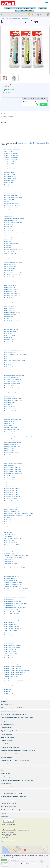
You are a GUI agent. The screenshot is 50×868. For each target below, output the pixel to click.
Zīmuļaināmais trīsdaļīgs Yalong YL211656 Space (15, 597)
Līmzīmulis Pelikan (8, 346)
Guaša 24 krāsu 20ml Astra (10, 266)
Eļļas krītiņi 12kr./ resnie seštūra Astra (12, 235)
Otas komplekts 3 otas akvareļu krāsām (13, 432)
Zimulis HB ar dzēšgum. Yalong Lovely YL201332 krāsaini (17, 660)
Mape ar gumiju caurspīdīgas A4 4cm (12, 392)
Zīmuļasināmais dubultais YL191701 (12, 605)
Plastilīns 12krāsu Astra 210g (11, 507)
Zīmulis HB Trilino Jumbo (10, 679)
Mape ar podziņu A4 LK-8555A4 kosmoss (13, 400)
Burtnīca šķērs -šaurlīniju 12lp (11, 195)
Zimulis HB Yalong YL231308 (11, 685)
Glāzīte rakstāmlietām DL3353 (11, 256)
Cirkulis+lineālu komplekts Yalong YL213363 (14, 218)
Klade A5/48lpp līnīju (9, 304)
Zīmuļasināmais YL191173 (10, 616)
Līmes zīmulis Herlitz (9, 337)
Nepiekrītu (5, 864)
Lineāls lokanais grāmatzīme (10, 367)
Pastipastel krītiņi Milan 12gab (11, 457)
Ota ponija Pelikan (8, 425)
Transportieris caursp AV (10, 566)
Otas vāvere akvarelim (9, 434)
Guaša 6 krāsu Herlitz (9, 271)
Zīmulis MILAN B (8, 689)
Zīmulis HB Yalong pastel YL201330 (12, 683)
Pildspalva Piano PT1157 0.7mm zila (12, 486)
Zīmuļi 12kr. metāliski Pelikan (11, 631)
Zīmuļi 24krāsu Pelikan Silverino (11, 641)
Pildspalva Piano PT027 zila (10, 480)
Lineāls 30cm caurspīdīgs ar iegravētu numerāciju (15, 361)
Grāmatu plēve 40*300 (9, 258)
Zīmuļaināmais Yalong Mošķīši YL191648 (13, 582)
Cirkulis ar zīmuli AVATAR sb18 (11, 203)
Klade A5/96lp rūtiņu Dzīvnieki (11, 321)
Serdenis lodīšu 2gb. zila (10, 534)
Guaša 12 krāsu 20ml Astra (10, 264)
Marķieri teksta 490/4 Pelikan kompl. (12, 411)
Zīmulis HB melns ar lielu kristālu (12, 677)
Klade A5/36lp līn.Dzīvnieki (10, 277)
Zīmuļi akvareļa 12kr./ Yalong (11, 649)
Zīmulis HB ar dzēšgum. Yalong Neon (12, 668)
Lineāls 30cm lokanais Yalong (11, 365)
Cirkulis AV (7, 201)
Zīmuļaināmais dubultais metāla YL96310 (13, 587)
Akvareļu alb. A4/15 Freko (10, 164)
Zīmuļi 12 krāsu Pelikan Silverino (11, 626)
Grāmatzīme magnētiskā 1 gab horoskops (13, 262)
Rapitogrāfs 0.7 (8, 526)
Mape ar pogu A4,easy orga (10, 407)
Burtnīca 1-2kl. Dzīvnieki (10, 174)
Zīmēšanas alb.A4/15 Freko (10, 572)
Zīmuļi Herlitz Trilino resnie (10, 651)
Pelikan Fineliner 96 (9, 461)
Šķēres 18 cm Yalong (9, 151)
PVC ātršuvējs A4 (8, 518)
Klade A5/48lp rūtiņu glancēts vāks (12, 300)
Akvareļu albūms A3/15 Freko (11, 166)
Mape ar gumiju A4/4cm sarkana (11, 390)
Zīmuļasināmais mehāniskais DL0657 (12, 610)
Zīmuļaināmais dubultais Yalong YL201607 (14, 591)
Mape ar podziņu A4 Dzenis (10, 396)
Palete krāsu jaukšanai (9, 448)
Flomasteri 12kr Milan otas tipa (11, 243)
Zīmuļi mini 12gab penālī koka (11, 654)
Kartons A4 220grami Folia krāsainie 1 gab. (14, 273)
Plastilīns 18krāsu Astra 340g (11, 509)
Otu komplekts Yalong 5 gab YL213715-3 (13, 440)
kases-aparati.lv (6, 842)
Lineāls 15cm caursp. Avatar (10, 348)
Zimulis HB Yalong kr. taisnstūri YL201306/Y (14, 681)
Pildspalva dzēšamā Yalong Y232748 (12, 467)
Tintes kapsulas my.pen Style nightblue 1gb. (14, 557)
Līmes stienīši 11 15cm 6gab (10, 335)
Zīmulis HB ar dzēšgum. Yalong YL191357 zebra (15, 672)
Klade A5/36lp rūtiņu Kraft (10, 287)
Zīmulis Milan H (8, 691)
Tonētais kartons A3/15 (9, 559)
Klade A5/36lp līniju (9, 279)
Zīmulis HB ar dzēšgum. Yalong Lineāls (13, 666)
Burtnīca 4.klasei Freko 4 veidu (11, 189)
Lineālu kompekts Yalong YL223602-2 (13, 371)
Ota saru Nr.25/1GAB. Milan (10, 428)
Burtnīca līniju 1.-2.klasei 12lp (11, 191)
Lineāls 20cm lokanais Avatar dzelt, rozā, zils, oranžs (16, 354)
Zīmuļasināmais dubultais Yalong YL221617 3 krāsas (16, 603)
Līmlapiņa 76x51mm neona (10, 340)
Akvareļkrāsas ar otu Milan (10, 162)
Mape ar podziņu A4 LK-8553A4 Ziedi (13, 398)
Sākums (3, 18)
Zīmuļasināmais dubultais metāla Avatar (13, 601)
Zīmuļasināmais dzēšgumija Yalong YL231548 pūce (15, 608)
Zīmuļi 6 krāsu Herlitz (9, 643)
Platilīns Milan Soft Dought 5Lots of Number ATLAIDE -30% (18, 515)
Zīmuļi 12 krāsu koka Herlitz (10, 624)
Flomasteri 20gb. (8, 245)
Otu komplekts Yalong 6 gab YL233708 (13, 442)
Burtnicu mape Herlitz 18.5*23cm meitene (13, 197)
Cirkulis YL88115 (8, 216)
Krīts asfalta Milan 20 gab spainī (11, 329)
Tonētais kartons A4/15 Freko (11, 564)
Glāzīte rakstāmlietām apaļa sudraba (12, 254)
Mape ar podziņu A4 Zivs (10, 402)
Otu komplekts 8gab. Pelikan (10, 438)
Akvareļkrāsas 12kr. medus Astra (11, 153)
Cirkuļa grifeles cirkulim (10, 199)
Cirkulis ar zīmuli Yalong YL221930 (12, 206)
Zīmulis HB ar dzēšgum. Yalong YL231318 (14, 675)
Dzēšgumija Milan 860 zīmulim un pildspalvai (14, 233)
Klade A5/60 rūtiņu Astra (10, 308)
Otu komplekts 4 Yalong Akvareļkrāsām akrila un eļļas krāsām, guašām (19, 436)
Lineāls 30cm (7, 356)
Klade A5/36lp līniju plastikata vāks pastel (13, 281)
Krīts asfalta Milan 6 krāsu (10, 331)
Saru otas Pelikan (8, 532)
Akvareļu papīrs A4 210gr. (10, 168)
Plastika (6, 503)
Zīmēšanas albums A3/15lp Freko (11, 576)
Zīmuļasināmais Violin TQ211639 (12, 614)
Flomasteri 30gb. (8, 247)
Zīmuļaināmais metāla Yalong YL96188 (13, 593)
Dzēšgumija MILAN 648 (10, 231)
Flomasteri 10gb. (8, 241)
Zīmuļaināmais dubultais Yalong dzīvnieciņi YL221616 (16, 589)
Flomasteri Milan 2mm (9, 239)
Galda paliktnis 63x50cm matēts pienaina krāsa (14, 252)
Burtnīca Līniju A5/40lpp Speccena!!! (12, 149)
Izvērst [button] (46, 857)
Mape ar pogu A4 (8, 404)
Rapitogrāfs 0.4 (8, 524)
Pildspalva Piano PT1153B (10, 484)
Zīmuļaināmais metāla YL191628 (11, 595)
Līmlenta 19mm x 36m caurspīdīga (12, 342)
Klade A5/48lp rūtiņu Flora (10, 298)
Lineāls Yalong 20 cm (9, 369)
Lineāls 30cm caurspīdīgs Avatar (11, 363)
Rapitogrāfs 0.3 (8, 522)
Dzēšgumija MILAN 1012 (10, 224)
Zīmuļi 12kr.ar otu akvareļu (10, 633)
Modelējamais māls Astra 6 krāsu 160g (13, 419)
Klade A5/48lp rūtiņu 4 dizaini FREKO (13, 294)
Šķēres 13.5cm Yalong (9, 541)
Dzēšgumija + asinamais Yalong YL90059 (13, 222)
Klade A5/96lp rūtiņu (9, 317)
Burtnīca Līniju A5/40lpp (10, 147)
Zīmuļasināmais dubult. (9, 599)
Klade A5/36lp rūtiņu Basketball (11, 289)
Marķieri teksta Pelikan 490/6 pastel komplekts (14, 413)
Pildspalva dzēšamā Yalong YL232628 (12, 471)
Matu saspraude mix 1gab (10, 417)
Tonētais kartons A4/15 (9, 561)
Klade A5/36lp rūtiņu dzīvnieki (11, 291)
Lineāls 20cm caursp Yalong (10, 352)
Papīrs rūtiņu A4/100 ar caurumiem (12, 453)
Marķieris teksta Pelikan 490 (10, 415)
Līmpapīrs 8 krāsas (8, 344)
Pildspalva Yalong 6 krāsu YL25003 (12, 497)
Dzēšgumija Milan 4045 (9, 227)
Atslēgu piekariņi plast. (9, 172)
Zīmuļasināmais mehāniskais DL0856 (12, 612)
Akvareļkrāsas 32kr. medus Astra (11, 160)
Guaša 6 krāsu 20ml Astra (10, 268)
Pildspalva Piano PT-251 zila (10, 478)
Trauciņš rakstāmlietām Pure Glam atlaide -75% (15, 568)
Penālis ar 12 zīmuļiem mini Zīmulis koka (13, 463)
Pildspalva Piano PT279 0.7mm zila (12, 492)
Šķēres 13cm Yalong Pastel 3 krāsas (12, 547)
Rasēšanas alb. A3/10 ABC (10, 528)
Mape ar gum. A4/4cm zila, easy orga (12, 386)
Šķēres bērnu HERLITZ (9, 553)
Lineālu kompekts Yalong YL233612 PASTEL (14, 375)
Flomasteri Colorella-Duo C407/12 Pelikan (13, 250)
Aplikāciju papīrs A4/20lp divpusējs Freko (13, 170)
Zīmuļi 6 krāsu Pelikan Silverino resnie (13, 645)
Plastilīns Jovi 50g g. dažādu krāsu (12, 511)
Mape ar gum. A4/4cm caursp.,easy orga (13, 379)
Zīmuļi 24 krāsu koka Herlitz (10, 637)
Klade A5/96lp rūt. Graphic (10, 315)
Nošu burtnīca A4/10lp (9, 421)
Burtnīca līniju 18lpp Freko (10, 193)
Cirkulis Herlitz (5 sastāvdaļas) (11, 212)
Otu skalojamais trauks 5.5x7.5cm (12, 444)
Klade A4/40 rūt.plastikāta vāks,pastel (12, 275)
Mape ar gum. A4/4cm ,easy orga (11, 377)
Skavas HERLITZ (8, 536)
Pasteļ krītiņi (7, 455)
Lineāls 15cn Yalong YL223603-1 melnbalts (14, 350)
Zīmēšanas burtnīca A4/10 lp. (11, 578)
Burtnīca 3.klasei (8, 185)
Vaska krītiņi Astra (8, 570)
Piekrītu (4, 860)
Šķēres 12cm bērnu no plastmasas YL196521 (14, 538)
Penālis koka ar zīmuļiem (10, 465)
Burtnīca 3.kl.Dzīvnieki (9, 183)
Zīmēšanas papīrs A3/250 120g (11, 580)
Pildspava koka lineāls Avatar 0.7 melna (13, 501)
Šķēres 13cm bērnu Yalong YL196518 (12, 545)
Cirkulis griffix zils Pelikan (10, 210)
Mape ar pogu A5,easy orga (10, 409)
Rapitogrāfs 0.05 (8, 520)
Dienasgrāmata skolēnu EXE (10, 220)
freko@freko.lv (6, 837)
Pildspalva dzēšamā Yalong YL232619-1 (13, 469)
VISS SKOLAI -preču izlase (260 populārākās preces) (17, 18)
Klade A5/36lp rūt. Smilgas (10, 285)
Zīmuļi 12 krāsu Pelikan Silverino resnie (13, 628)
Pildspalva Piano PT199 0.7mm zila (12, 488)
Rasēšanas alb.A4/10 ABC (10, 530)
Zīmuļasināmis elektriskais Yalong (12, 620)
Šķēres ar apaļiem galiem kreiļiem (12, 551)
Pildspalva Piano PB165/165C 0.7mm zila (13, 474)
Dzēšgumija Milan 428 (9, 229)
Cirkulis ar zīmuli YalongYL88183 (12, 208)
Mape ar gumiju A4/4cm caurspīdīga (12, 388)
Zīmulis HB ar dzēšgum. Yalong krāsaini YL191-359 (16, 664)
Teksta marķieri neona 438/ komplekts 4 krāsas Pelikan (16, 555)
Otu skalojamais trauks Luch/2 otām (12, 446)
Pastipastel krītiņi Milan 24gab (11, 459)
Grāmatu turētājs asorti (9, 260)
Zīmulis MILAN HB (9, 693)
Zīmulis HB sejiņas (8, 656)
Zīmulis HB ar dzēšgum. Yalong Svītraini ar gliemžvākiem (17, 670)
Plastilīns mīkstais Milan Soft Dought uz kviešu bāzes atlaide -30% (19, 513)
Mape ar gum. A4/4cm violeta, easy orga (13, 381)
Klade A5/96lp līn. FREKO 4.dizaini (12, 312)
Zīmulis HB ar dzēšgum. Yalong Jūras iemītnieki (15, 662)
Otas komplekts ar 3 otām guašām (11, 430)
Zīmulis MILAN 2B (9, 687)
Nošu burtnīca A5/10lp (9, 423)
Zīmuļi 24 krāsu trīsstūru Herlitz (11, 639)
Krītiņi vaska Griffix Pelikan (10, 327)
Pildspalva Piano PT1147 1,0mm (11, 482)
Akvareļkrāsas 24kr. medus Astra (11, 157)
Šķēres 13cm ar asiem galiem (11, 543)
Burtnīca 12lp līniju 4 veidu (10, 176)
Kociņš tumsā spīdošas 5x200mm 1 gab (13, 325)
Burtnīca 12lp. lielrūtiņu (9, 181)
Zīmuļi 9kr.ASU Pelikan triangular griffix (13, 647)
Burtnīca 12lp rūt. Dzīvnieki (10, 178)
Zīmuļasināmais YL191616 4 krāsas (12, 618)
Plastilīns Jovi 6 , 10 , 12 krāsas (11, 505)
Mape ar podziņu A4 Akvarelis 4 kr (12, 394)
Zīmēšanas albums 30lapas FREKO (12, 574)
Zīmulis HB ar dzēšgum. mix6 (11, 658)
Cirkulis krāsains (8, 214)
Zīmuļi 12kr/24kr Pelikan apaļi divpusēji (13, 635)
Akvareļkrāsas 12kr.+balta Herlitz (11, 155)
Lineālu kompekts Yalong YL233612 (12, 373)
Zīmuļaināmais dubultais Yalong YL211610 (14, 584)
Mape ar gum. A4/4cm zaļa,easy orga (12, 384)
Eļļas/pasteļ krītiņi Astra (9, 237)
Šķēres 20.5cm (7, 549)
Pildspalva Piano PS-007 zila (10, 476)
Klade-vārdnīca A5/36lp (9, 323)
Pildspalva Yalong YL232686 (11, 499)
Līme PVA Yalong (8, 333)
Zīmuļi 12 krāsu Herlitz (9, 622)
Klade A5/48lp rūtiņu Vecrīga (11, 302)
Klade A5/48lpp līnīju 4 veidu (11, 306)
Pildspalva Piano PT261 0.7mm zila (12, 490)
